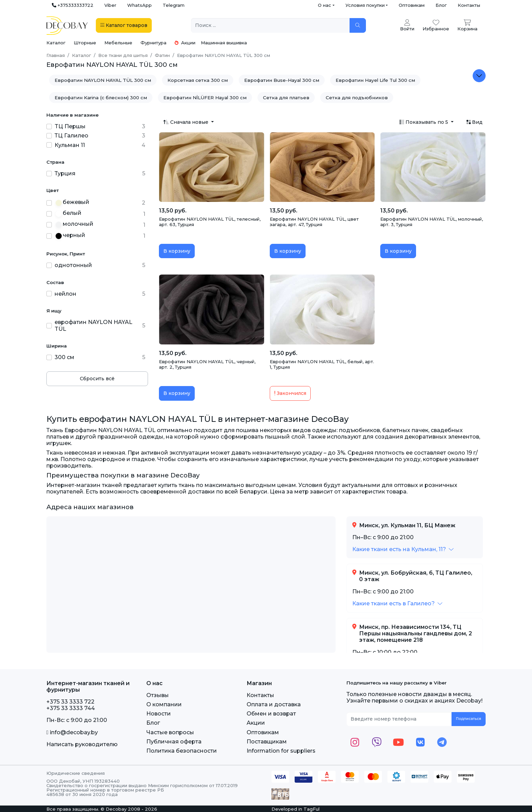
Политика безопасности (182, 751)
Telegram (174, 5)
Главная (56, 55)
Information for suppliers (281, 751)
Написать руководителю (82, 744)
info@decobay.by (72, 732)
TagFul (312, 809)
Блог (441, 5)
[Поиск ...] (270, 25)
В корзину (177, 251)
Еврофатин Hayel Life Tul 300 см (375, 80)
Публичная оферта (174, 742)
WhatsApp (139, 5)
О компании (164, 704)
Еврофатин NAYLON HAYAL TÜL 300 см (103, 80)
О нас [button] (324, 5)
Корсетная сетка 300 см (198, 80)
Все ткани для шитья (123, 55)
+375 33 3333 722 (70, 702)
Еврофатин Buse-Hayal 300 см (282, 80)
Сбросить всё (97, 379)
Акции (185, 43)
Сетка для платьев (286, 98)
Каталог (56, 43)
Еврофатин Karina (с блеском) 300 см (101, 98)
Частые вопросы (170, 732)
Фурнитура (153, 43)
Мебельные (118, 43)
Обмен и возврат (271, 714)
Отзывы (158, 695)
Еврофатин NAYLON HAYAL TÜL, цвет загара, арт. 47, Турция (314, 222)
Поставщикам (267, 742)
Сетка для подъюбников (357, 98)
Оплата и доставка (274, 704)
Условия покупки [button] (365, 5)
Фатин (162, 55)
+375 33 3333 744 (71, 708)
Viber (110, 5)
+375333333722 (73, 5)
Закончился (290, 393)
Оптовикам (412, 5)
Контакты (469, 5)
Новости (159, 714)
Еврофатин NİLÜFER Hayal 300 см (205, 98)
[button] (403, 549)
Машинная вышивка (224, 43)
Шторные (85, 43)
